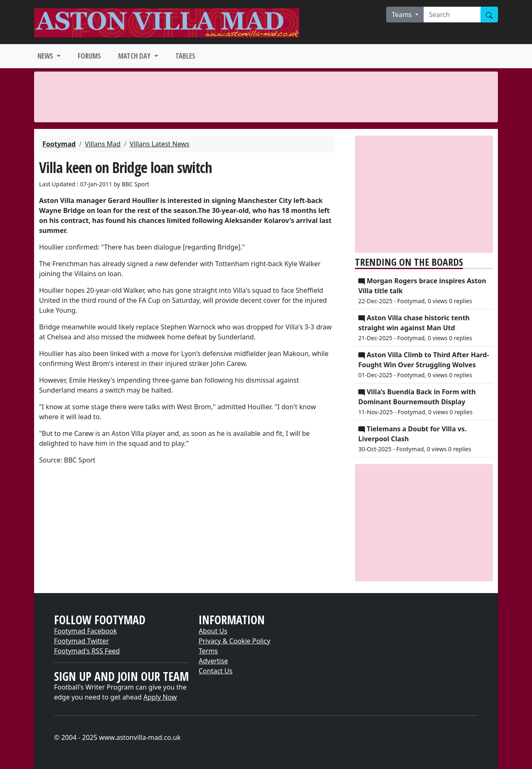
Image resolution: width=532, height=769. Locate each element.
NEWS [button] (46, 56)
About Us (213, 631)
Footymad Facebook (85, 631)
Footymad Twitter (81, 641)
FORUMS (89, 56)
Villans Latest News (160, 144)
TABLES (185, 56)
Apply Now (160, 697)
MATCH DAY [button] (135, 56)
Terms (208, 651)
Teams (403, 15)
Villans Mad (103, 144)
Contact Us (216, 671)
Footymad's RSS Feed (87, 651)
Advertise (213, 661)
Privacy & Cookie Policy (234, 641)
